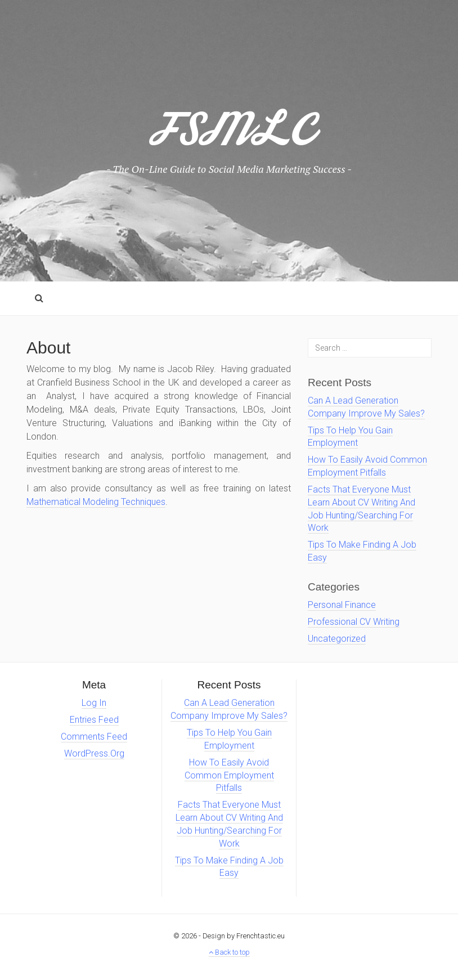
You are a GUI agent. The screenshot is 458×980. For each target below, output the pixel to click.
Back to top (229, 952)
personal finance (342, 605)
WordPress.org (94, 753)
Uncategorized (337, 639)
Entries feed (94, 720)
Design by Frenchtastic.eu (244, 936)
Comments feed (94, 737)
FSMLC (229, 137)
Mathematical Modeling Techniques (96, 502)
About (48, 348)
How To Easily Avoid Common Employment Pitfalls (229, 775)
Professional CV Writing (354, 622)
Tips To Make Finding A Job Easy (229, 867)
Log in (94, 703)
